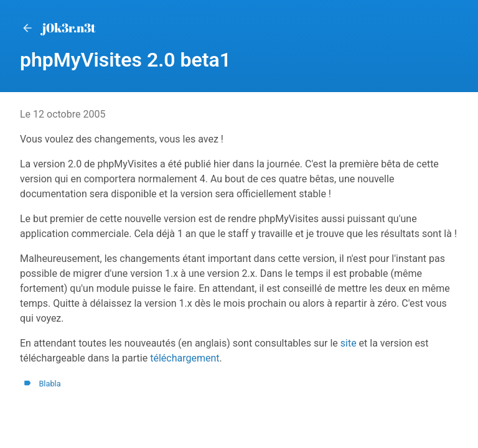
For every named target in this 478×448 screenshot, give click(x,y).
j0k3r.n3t (58, 28)
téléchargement (185, 358)
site (349, 343)
